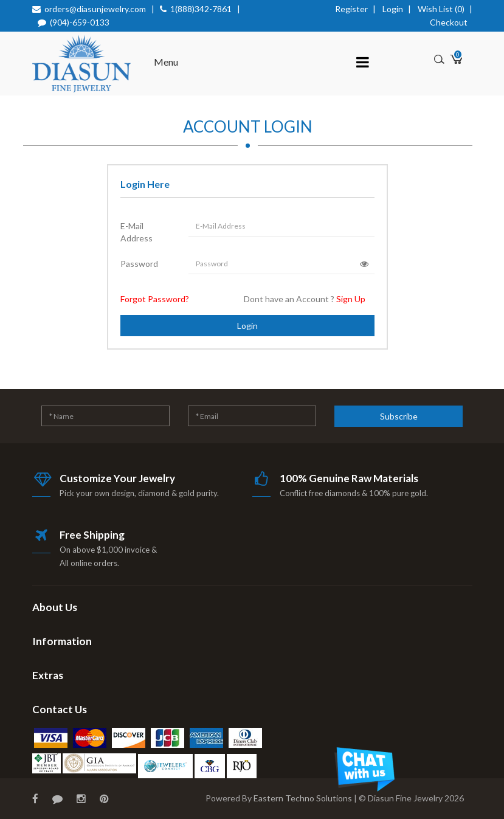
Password (139, 264)
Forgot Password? (155, 299)
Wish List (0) (441, 9)
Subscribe (399, 416)
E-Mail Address (136, 232)
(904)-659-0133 (80, 22)
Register (351, 9)
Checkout (449, 22)
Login (393, 9)
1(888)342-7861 (201, 9)
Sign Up (351, 299)
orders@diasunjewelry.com (95, 9)
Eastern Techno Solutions (303, 798)
